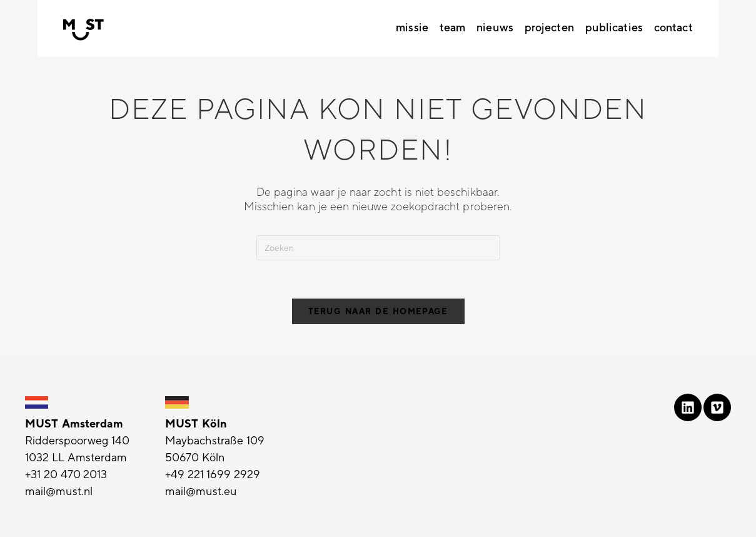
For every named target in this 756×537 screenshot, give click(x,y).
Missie (412, 28)
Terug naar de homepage (378, 311)
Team (452, 28)
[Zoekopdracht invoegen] (378, 248)
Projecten (549, 28)
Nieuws (495, 28)
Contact (673, 28)
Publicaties (614, 28)
